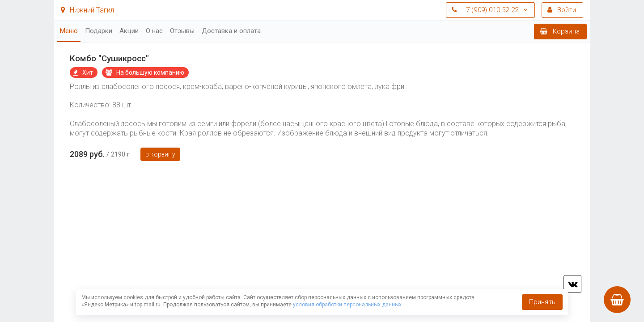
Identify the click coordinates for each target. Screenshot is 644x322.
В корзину (160, 154)
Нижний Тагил (87, 10)
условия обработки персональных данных (347, 305)
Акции (129, 31)
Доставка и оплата (231, 31)
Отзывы (182, 31)
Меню (69, 31)
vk (572, 284)
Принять (542, 302)
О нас (154, 31)
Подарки (99, 31)
